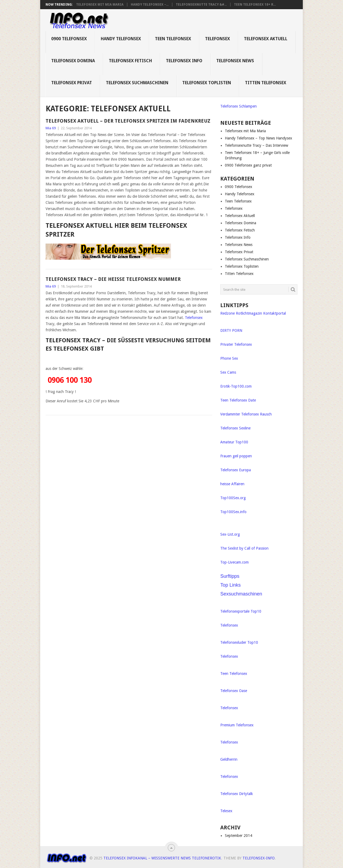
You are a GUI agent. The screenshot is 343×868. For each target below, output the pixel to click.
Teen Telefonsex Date (238, 400)
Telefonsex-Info (259, 858)
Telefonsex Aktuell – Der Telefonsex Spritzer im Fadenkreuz (128, 121)
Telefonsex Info (184, 61)
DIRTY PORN (231, 330)
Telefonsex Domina (73, 61)
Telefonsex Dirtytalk (237, 794)
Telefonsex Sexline (235, 428)
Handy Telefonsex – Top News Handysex (258, 138)
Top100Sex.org (233, 498)
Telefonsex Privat (72, 83)
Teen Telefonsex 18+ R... (255, 5)
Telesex (226, 811)
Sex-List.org (230, 534)
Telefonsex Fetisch (130, 61)
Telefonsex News (235, 61)
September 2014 (238, 836)
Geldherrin (229, 759)
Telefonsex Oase (234, 691)
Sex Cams (228, 372)
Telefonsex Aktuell (266, 39)
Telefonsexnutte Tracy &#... (201, 5)
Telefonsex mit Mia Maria (100, 5)
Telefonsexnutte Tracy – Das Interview (256, 145)
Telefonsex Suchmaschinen (137, 83)
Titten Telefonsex (266, 83)
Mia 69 (51, 128)
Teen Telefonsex (173, 39)
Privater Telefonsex (236, 344)
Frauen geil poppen (236, 456)
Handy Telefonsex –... (150, 5)
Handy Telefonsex (121, 39)
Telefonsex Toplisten (207, 83)
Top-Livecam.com (234, 562)
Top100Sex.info (233, 512)
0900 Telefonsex (69, 39)
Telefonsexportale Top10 (241, 611)
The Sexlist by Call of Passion (244, 548)
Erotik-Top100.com (236, 386)
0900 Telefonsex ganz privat (248, 165)
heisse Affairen (232, 484)
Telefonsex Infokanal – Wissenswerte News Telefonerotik (162, 858)
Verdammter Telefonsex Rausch (246, 414)
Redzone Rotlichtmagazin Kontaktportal (253, 313)
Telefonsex (217, 39)
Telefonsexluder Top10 (239, 642)
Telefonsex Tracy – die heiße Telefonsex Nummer (113, 279)
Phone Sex (229, 358)
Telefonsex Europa (236, 470)
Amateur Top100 (234, 442)
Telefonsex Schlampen (238, 106)
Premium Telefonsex (237, 725)
